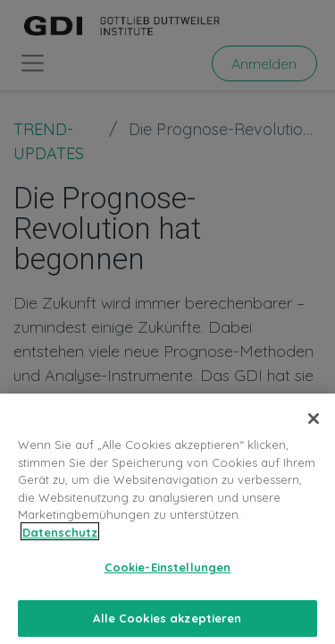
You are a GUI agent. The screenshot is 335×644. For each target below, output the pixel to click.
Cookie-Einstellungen (168, 575)
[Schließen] (314, 427)
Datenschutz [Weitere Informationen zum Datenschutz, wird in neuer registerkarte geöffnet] (60, 539)
